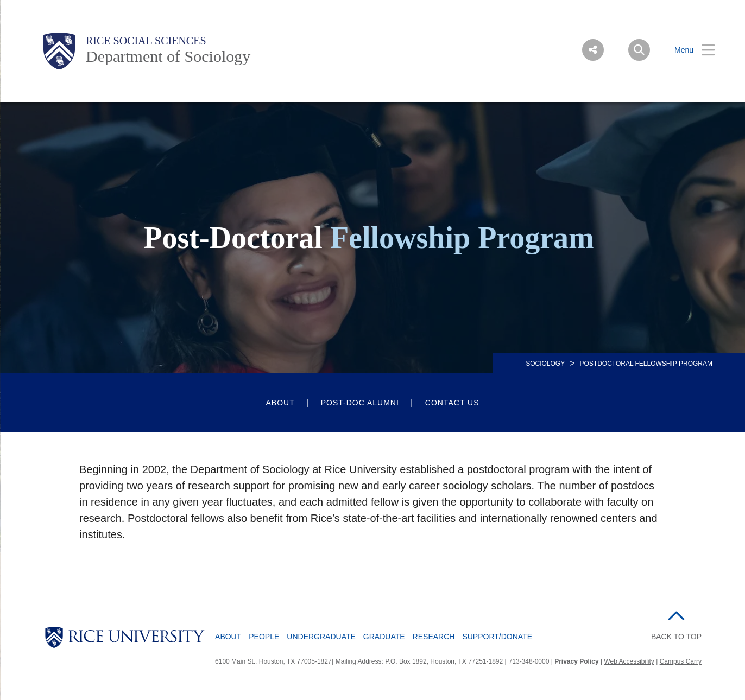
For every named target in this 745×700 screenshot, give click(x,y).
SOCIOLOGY (545, 364)
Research (434, 637)
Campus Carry (681, 661)
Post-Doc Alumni (360, 403)
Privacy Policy (576, 661)
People (264, 637)
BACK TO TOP (676, 637)
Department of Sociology (168, 56)
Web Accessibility (629, 661)
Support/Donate (497, 637)
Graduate (384, 637)
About (280, 403)
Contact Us (452, 403)
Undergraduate (321, 637)
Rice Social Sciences (146, 41)
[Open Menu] (688, 50)
